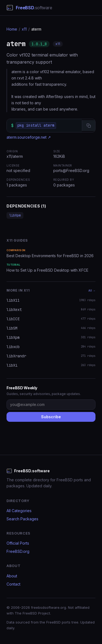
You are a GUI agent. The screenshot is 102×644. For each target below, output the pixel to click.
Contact (13, 584)
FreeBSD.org (18, 551)
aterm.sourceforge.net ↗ (29, 137)
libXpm (15, 215)
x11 (24, 29)
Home (12, 29)
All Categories (19, 511)
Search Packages (22, 519)
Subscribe (51, 417)
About (12, 576)
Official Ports (18, 543)
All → (92, 290)
